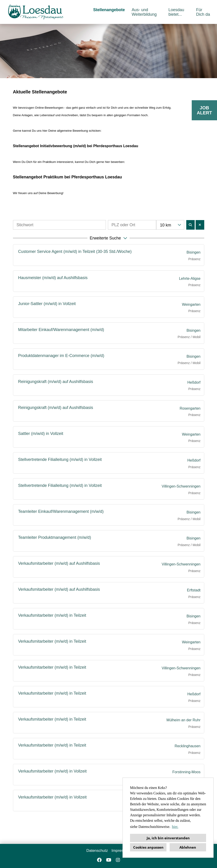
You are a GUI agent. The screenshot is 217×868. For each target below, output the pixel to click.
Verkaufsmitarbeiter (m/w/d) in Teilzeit (52, 615)
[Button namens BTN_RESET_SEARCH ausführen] (200, 225)
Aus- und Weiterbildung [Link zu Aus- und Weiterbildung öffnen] (144, 12)
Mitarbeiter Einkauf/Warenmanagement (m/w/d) (61, 330)
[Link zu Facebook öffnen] (99, 860)
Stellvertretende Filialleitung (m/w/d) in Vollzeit (60, 460)
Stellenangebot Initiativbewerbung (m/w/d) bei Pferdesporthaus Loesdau (76, 146)
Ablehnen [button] (188, 847)
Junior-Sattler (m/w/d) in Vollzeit (47, 304)
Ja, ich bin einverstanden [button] (168, 838)
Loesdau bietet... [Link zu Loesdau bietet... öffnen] (176, 12)
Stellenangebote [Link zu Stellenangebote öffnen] (109, 10)
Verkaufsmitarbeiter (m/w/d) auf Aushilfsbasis (59, 563)
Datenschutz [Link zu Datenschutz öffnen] (97, 851)
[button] (109, 238)
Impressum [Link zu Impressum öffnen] (121, 851)
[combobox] (170, 225)
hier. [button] (175, 827)
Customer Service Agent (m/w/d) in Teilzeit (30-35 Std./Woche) (75, 252)
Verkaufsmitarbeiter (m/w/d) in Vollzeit (52, 771)
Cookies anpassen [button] (148, 847)
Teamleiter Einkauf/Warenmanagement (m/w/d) (61, 511)
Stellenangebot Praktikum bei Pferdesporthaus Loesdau (68, 177)
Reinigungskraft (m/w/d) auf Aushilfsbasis (56, 382)
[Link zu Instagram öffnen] (118, 860)
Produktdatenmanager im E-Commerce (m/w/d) (61, 356)
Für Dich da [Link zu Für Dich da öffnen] (203, 12)
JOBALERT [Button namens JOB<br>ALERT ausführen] (204, 110)
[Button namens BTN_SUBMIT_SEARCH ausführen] (191, 225)
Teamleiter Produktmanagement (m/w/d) (55, 537)
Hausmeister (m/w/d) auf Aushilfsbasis (53, 278)
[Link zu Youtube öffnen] (109, 860)
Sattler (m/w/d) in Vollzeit (41, 434)
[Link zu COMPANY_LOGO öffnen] (36, 12)
